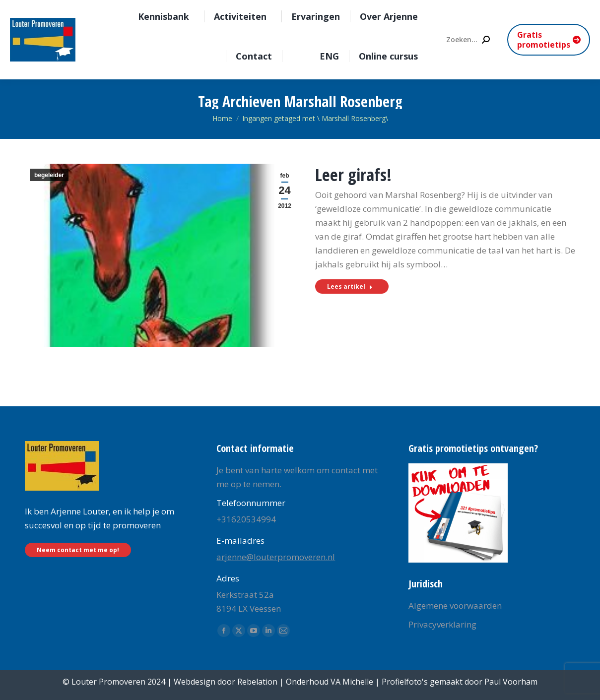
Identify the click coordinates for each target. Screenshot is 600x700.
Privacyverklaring (442, 624)
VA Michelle (352, 682)
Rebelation (257, 682)
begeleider (49, 175)
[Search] (467, 40)
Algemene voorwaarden (455, 605)
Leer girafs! (353, 175)
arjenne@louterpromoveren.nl (276, 557)
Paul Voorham (511, 682)
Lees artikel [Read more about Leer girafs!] (350, 286)
